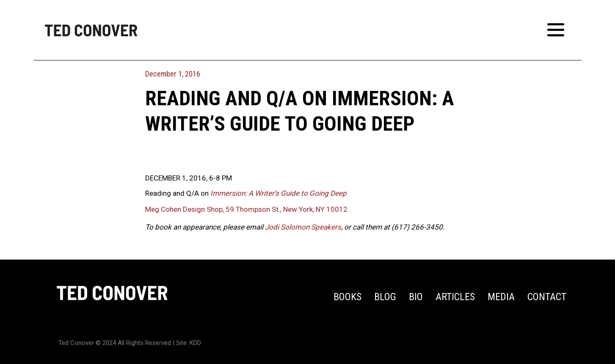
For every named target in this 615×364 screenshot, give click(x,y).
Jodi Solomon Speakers (303, 227)
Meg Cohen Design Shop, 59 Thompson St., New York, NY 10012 (246, 209)
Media (501, 297)
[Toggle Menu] (560, 30)
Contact (547, 297)
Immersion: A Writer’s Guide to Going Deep (279, 193)
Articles (455, 297)
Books (347, 297)
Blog (385, 297)
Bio (416, 297)
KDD (195, 343)
